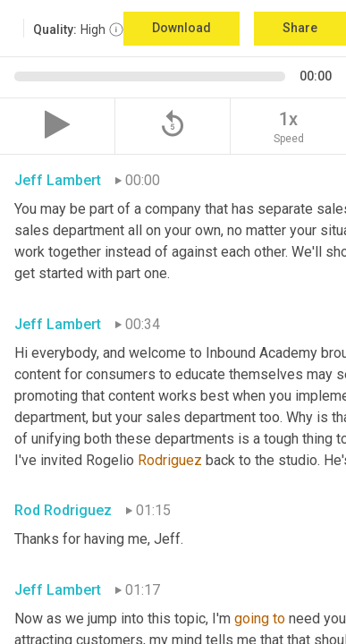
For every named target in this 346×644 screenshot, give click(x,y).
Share (300, 28)
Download (181, 28)
